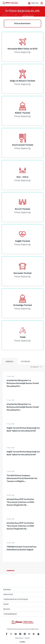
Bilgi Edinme (19, 638)
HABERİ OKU (12, 571)
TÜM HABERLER (36, 367)
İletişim (27, 638)
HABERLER (9, 362)
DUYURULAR (25, 362)
